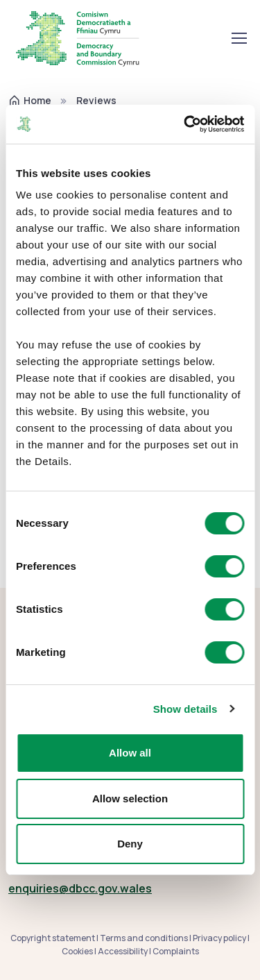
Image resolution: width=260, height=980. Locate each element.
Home (30, 100)
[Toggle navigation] (239, 38)
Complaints (176, 951)
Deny (130, 844)
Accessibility (123, 951)
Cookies (77, 951)
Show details (185, 709)
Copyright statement (53, 938)
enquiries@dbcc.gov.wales (80, 888)
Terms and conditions (144, 938)
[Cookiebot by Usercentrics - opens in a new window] (185, 124)
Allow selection (130, 799)
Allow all (130, 753)
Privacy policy (219, 938)
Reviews (96, 100)
